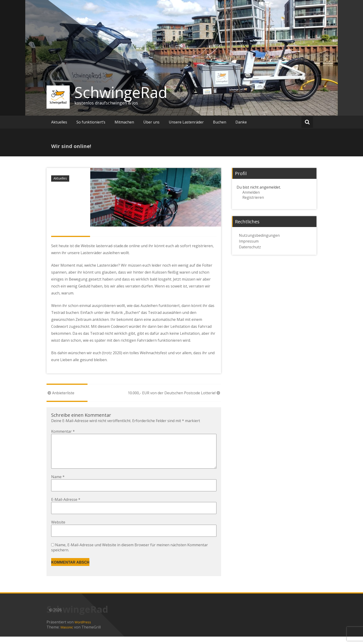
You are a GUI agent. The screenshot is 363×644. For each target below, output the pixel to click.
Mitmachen (124, 122)
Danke (241, 122)
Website (58, 530)
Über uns (151, 122)
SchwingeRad (121, 92)
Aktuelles (59, 122)
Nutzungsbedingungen (259, 235)
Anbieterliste (60, 393)
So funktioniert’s (91, 122)
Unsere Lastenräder (186, 122)
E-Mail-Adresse (66, 507)
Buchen (220, 122)
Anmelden (251, 192)
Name (58, 484)
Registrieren (253, 197)
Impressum (249, 241)
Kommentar (63, 431)
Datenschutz (250, 247)
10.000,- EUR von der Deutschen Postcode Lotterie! (174, 393)
